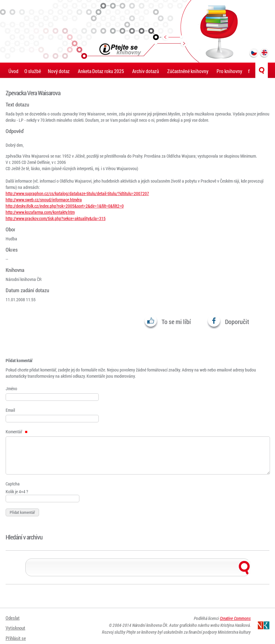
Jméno (11, 388)
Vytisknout (16, 626)
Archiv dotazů (146, 71)
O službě (33, 71)
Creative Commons (235, 620)
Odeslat (13, 618)
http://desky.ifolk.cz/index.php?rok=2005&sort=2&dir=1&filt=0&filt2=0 (65, 206)
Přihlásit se (17, 634)
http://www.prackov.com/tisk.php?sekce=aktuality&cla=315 (56, 218)
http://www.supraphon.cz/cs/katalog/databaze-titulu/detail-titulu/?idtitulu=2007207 (77, 193)
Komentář (17, 432)
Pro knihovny (229, 71)
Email (10, 410)
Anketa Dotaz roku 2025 (101, 71)
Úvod (13, 71)
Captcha (13, 484)
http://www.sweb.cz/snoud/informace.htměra (44, 200)
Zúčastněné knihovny (188, 71)
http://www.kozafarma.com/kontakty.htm (40, 212)
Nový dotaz (59, 71)
